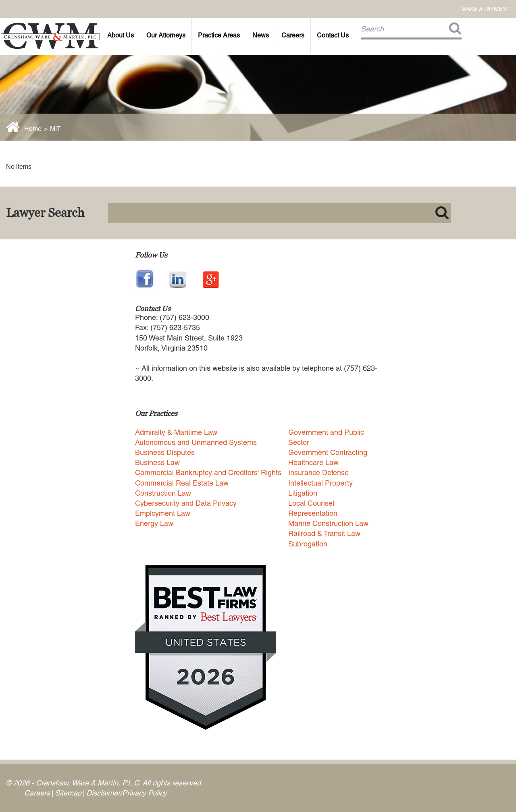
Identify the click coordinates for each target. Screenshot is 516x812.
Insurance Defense (318, 472)
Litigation (303, 493)
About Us (121, 35)
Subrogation (308, 544)
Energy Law (154, 523)
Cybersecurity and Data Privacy (186, 503)
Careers (293, 35)
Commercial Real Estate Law (182, 483)
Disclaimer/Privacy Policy (127, 793)
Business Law (157, 462)
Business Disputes (165, 452)
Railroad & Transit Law (324, 533)
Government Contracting (328, 452)
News (261, 35)
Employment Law (163, 513)
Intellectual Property (320, 483)
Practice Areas (219, 35)
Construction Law (163, 493)
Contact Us (333, 35)
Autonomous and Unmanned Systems (196, 442)
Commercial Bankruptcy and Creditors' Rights (208, 472)
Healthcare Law (313, 462)
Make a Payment (486, 9)
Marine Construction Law (328, 523)
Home (33, 129)
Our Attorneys (166, 35)
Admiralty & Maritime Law (176, 432)
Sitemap (68, 793)
